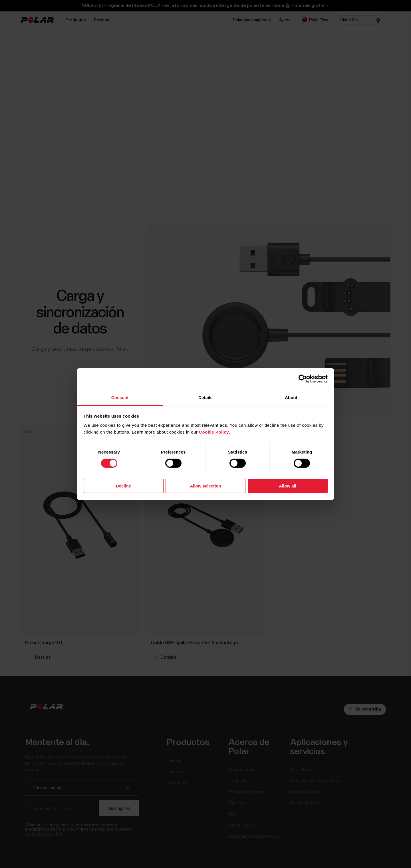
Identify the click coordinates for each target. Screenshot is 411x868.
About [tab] (291, 397)
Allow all (288, 486)
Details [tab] (205, 397)
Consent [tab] (120, 397)
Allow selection (205, 486)
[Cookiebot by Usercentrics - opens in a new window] (303, 379)
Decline (123, 486)
